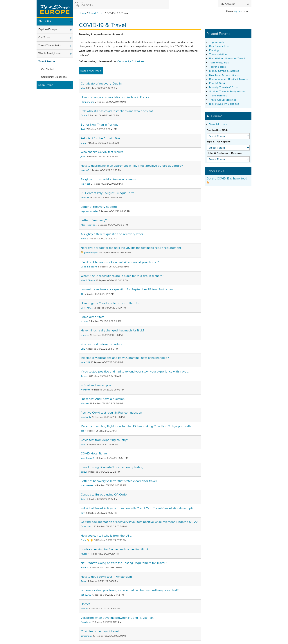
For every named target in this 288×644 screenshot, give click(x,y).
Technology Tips (219, 63)
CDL (83, 349)
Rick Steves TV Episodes (224, 104)
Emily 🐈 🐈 (87, 540)
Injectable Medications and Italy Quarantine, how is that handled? (125, 358)
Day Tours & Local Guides (225, 75)
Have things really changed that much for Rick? (112, 331)
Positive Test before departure (102, 344)
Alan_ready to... (89, 225)
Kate (83, 499)
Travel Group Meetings (223, 100)
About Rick (45, 21)
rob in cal (85, 184)
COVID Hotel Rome (94, 454)
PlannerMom (87, 102)
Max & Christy (88, 280)
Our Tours (44, 37)
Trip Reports (217, 42)
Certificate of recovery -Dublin (101, 84)
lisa (82, 431)
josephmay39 (91, 253)
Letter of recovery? (94, 220)
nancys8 (85, 170)
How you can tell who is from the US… (106, 536)
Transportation (218, 54)
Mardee (85, 403)
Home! (85, 604)
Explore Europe (48, 29)
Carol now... (87, 308)
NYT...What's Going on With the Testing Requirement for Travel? (124, 563)
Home (82, 13)
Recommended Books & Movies (228, 79)
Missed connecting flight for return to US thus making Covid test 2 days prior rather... (138, 426)
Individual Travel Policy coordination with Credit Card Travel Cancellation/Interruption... (139, 508)
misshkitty (86, 417)
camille (84, 609)
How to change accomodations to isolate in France (115, 97)
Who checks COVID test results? (102, 152)
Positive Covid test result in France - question (111, 413)
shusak (84, 321)
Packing (214, 50)
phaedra (85, 335)
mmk (83, 239)
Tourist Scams (217, 67)
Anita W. (85, 198)
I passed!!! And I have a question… (104, 399)
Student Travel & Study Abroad (228, 92)
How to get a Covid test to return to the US (110, 303)
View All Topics (218, 124)
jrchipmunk (86, 636)
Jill (82, 294)
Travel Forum (96, 13)
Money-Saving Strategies (224, 71)
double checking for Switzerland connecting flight (114, 549)
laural (83, 143)
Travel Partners (218, 96)
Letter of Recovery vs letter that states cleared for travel (119, 481)
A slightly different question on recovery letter (112, 234)
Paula (84, 581)
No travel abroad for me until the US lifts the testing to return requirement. (131, 248)
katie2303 (86, 595)
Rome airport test (92, 317)
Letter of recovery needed (99, 207)
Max (83, 88)
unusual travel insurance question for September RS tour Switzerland (128, 289)
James (84, 376)
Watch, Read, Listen (50, 53)
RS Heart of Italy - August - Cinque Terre (108, 193)
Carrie (84, 115)
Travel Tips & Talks (50, 46)
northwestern (87, 485)
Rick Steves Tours (220, 46)
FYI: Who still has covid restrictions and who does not (117, 111)
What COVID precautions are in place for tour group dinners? (122, 276)
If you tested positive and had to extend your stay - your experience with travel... (135, 372)
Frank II (84, 568)
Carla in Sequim (89, 267)
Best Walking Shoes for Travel (227, 59)
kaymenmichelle (89, 211)
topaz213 (85, 362)
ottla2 (84, 472)
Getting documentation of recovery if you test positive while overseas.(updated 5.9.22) (139, 522)
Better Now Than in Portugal (100, 125)
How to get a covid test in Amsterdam (106, 577)
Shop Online (46, 85)
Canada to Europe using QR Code (104, 495)
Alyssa (84, 554)
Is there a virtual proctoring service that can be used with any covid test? (130, 590)
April (83, 129)
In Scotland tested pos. (96, 385)
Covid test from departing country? (104, 440)
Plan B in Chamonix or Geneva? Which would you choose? (120, 262)
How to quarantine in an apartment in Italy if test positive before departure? (132, 166)
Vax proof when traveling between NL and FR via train (117, 618)
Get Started (48, 69)
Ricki (83, 445)
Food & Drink (217, 83)
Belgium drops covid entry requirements (108, 179)
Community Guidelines (54, 77)
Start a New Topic (91, 71)
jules (83, 157)
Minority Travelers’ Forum (224, 87)
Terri (83, 513)
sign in (237, 11)
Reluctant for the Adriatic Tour (101, 138)
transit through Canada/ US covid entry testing (112, 467)
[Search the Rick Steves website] (121, 5)
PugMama (86, 622)
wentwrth (85, 390)
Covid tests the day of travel (100, 631)
